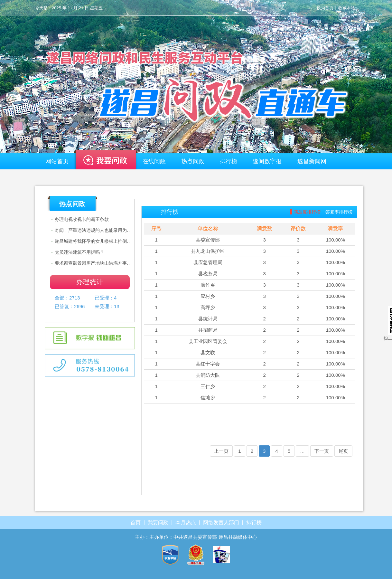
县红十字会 (208, 364)
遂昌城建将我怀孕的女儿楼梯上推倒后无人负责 (94, 241)
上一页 (221, 451)
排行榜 (229, 161)
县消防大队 (208, 375)
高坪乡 (208, 307)
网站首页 (57, 161)
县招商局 (208, 330)
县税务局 (208, 274)
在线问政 (154, 161)
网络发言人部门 (221, 522)
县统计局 (208, 319)
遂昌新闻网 (312, 161)
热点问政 (193, 161)
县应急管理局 (208, 262)
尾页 (343, 451)
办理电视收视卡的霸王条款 (82, 219)
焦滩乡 (208, 398)
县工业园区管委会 (208, 341)
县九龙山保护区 (208, 251)
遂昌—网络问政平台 (196, 82)
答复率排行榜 (339, 212)
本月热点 (186, 522)
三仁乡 (208, 386)
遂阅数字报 (267, 161)
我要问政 (106, 163)
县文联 (208, 352)
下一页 (322, 451)
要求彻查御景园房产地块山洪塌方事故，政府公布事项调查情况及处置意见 (94, 263)
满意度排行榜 (307, 212)
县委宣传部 (208, 240)
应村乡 (208, 296)
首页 (135, 522)
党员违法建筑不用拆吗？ (79, 252)
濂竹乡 (208, 285)
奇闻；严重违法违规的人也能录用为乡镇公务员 (94, 230)
